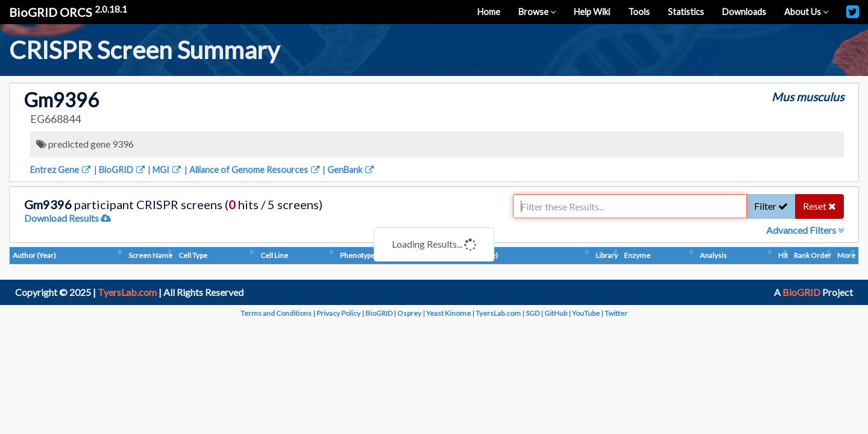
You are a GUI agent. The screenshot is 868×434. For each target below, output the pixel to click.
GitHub (556, 313)
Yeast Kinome (448, 313)
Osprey (409, 313)
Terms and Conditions (276, 313)
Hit (783, 255)
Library (607, 255)
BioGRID (123, 170)
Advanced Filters (805, 230)
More (846, 255)
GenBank (351, 170)
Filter (771, 206)
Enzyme (637, 255)
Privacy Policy (338, 313)
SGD (533, 313)
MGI (168, 170)
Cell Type (193, 255)
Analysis (713, 255)
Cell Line (274, 255)
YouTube (586, 313)
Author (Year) (34, 255)
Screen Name (150, 255)
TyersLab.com (127, 292)
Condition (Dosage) (467, 255)
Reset (819, 206)
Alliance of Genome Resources (255, 170)
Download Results (68, 218)
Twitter (616, 313)
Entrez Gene (61, 170)
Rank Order (813, 255)
